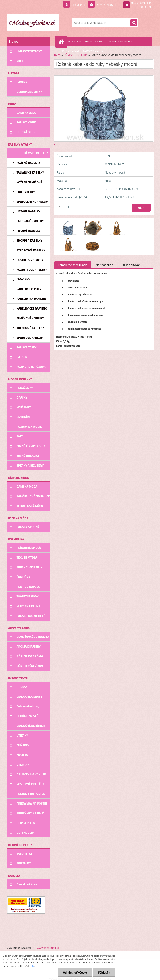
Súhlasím (104, 972)
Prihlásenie (79, 5)
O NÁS (72, 42)
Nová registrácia (107, 5)
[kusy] (62, 207)
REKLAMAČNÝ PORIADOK (119, 42)
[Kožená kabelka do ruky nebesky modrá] (68, 221)
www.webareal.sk (48, 948)
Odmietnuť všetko (75, 972)
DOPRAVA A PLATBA (92, 51)
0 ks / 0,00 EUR (141, 3)
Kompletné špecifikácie (73, 265)
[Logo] (33, 23)
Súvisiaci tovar (131, 265)
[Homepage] (62, 42)
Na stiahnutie (105, 265)
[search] (134, 23)
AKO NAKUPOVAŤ (70, 51)
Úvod (57, 55)
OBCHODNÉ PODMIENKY (90, 42)
